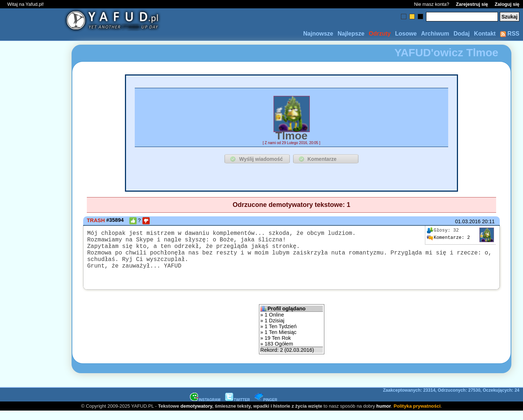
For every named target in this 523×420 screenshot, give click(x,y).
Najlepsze (351, 34)
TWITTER (238, 409)
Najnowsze (318, 34)
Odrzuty (380, 34)
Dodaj (462, 34)
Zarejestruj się (472, 4)
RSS (510, 34)
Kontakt (485, 34)
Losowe (406, 34)
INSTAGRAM (205, 409)
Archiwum (435, 34)
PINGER (266, 409)
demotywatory (196, 415)
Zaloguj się (507, 4)
